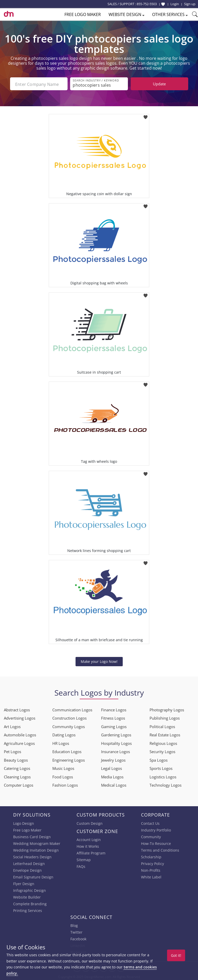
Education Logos (67, 751)
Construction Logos (69, 718)
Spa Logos (159, 760)
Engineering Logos (69, 760)
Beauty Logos (16, 760)
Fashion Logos (65, 785)
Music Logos (63, 768)
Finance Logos (114, 709)
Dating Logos (64, 734)
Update (159, 84)
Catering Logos (17, 768)
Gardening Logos (116, 734)
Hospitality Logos (116, 743)
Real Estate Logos (165, 734)
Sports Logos (161, 768)
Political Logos (162, 726)
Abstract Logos (17, 709)
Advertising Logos (20, 718)
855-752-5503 (147, 4)
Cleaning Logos (17, 776)
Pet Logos (13, 751)
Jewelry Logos (113, 760)
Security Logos (162, 751)
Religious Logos (163, 743)
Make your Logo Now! (99, 661)
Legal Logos (112, 768)
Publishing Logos (165, 718)
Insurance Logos (115, 751)
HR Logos (61, 743)
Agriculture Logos (19, 743)
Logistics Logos (163, 776)
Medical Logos (114, 785)
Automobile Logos (20, 734)
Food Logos (63, 776)
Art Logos (12, 726)
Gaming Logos (114, 726)
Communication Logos (72, 709)
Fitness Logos (113, 718)
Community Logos (69, 726)
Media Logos (112, 776)
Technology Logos (166, 785)
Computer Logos (19, 785)
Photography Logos (167, 709)
